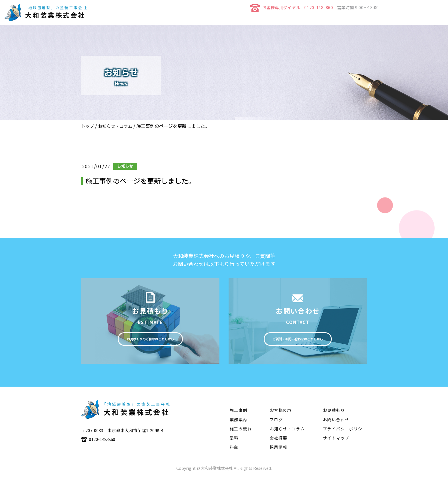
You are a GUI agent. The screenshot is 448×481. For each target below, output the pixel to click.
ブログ (276, 422)
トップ (88, 126)
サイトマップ (336, 441)
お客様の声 (281, 413)
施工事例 (314, 22)
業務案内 (285, 22)
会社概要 (256, 22)
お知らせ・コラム (115, 126)
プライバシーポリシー (345, 432)
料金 (234, 450)
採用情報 (279, 450)
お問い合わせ (336, 422)
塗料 (373, 22)
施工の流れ (346, 22)
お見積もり (334, 413)
